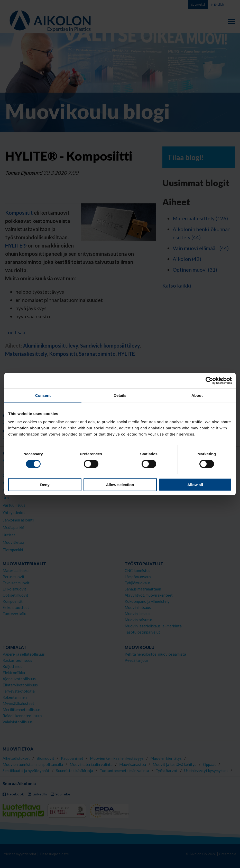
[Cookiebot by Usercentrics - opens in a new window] (209, 381)
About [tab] (197, 395)
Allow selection (120, 484)
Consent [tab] (43, 395)
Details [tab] (120, 395)
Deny (45, 484)
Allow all (195, 484)
